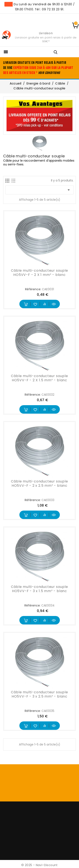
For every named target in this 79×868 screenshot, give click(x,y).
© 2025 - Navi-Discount (39, 865)
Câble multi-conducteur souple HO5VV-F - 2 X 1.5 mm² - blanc (39, 378)
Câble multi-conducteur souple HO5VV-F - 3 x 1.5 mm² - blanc (39, 589)
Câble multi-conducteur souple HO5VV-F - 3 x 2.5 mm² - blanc (39, 694)
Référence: (33, 289)
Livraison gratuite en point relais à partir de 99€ (46, 39)
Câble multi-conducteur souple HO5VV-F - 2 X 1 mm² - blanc (39, 273)
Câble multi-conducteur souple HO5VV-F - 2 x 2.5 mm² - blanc (39, 483)
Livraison (46, 33)
